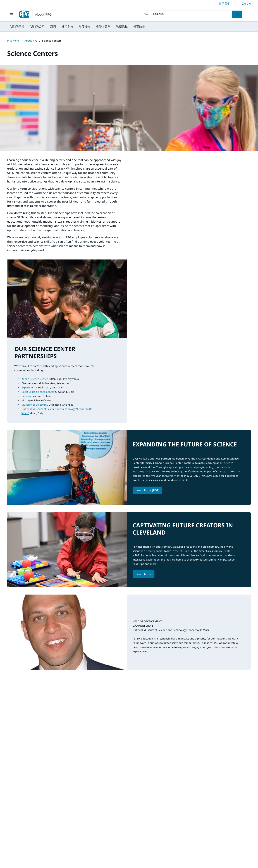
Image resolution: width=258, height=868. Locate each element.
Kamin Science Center (34, 379)
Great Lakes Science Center (38, 392)
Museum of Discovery (34, 405)
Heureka (27, 396)
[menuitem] (17, 27)
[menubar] (77, 27)
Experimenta (29, 387)
